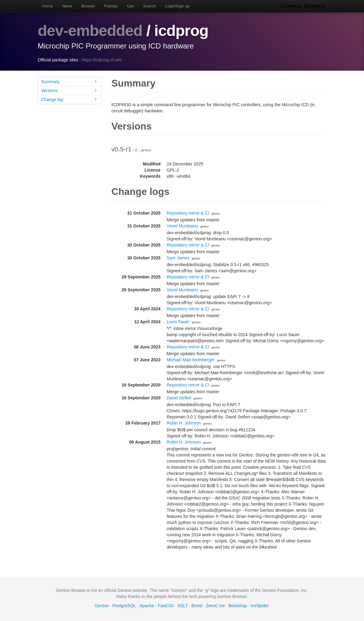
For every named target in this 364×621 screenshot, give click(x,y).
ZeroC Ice (215, 606)
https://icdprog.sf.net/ (102, 60)
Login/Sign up (177, 6)
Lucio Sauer (178, 322)
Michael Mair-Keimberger (191, 360)
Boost (197, 606)
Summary (69, 82)
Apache (147, 606)
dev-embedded (90, 31)
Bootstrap (238, 606)
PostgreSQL (124, 606)
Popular (111, 6)
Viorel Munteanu (182, 226)
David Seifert (179, 398)
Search (150, 6)
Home (48, 6)
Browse (88, 6)
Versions (69, 90)
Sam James (178, 258)
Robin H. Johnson (184, 423)
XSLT (183, 606)
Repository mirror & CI (188, 213)
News (67, 6)
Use (130, 6)
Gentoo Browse (304, 6)
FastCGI (166, 606)
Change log (69, 99)
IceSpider (259, 606)
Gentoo (102, 606)
